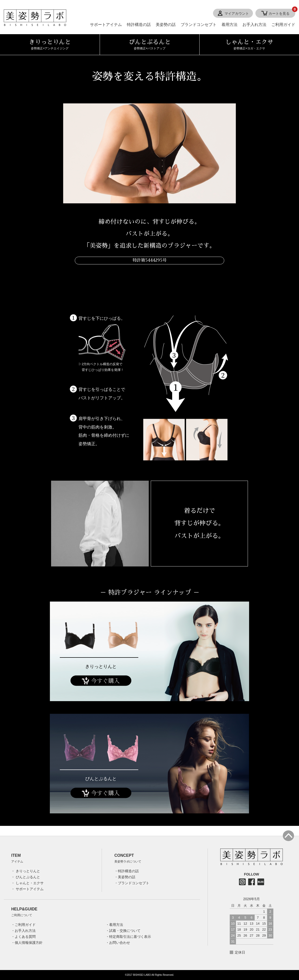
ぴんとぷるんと (101, 779)
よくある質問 (25, 937)
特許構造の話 (139, 25)
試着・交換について (125, 931)
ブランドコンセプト (199, 25)
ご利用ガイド (283, 25)
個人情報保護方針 (29, 943)
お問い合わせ (120, 943)
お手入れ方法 (254, 25)
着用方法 (229, 25)
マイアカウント (237, 13)
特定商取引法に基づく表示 (130, 937)
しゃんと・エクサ (30, 883)
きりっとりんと (101, 666)
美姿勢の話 (166, 25)
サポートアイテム (106, 25)
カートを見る (282, 12)
